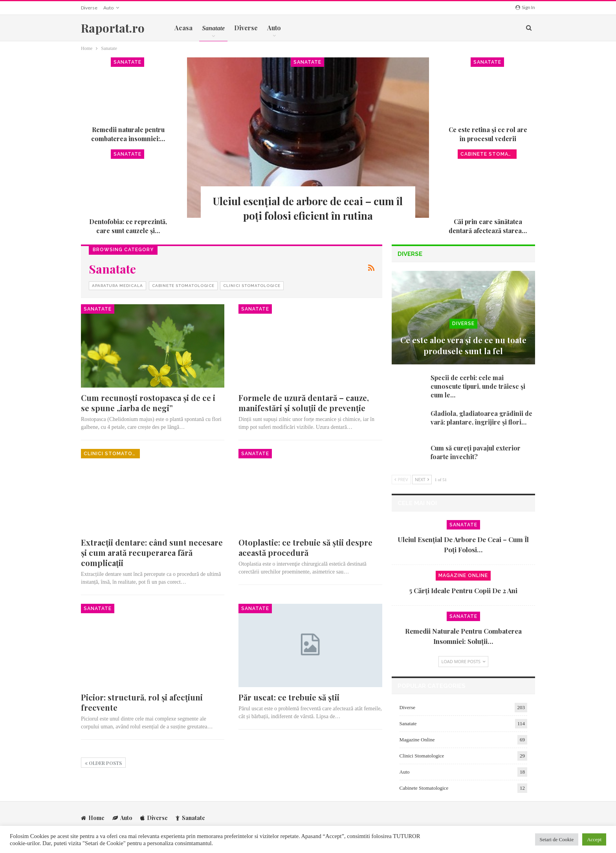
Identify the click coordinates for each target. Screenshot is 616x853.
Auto (108, 8)
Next (422, 479)
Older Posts (103, 763)
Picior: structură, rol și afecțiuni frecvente (142, 702)
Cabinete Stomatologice (489, 154)
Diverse (89, 8)
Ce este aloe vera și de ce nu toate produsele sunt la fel (463, 345)
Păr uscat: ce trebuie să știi (289, 697)
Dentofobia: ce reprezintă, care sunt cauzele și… (128, 226)
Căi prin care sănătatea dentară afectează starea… (488, 226)
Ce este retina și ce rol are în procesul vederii (488, 134)
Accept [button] (594, 839)
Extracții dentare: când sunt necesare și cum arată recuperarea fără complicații (152, 552)
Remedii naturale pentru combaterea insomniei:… (128, 134)
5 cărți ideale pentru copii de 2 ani (463, 590)
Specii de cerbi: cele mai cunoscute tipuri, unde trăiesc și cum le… (478, 386)
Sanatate (307, 62)
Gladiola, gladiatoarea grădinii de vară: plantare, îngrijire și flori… (481, 418)
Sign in (525, 7)
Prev (401, 479)
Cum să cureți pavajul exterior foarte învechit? (476, 452)
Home (93, 817)
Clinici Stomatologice (252, 286)
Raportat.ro (113, 28)
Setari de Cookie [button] (557, 839)
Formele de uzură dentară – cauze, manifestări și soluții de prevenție (304, 403)
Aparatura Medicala (117, 286)
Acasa (183, 28)
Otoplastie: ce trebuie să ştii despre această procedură (305, 547)
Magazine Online (463, 575)
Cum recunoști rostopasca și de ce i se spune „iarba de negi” (148, 403)
